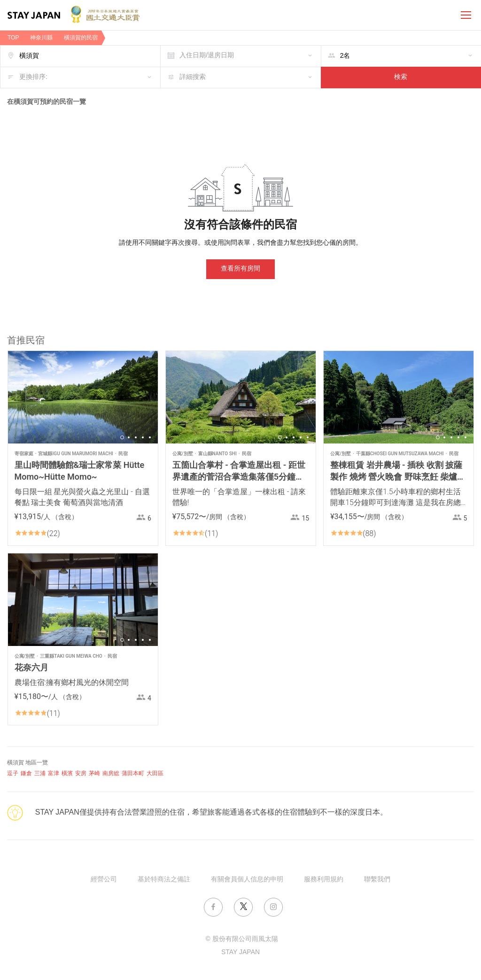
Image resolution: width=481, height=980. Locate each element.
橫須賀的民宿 (81, 38)
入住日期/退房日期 (207, 56)
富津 (54, 774)
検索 (401, 77)
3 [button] (136, 437)
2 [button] (129, 437)
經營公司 (104, 880)
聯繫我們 (377, 880)
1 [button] (122, 437)
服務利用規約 (324, 880)
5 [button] (150, 437)
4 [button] (143, 437)
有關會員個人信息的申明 (247, 880)
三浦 (40, 774)
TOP (13, 38)
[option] (83, 397)
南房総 (111, 774)
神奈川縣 (41, 38)
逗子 (13, 774)
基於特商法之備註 (164, 880)
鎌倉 (26, 774)
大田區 (155, 774)
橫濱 (67, 774)
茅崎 (94, 774)
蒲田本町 (133, 774)
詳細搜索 (193, 77)
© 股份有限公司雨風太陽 (241, 939)
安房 (81, 774)
